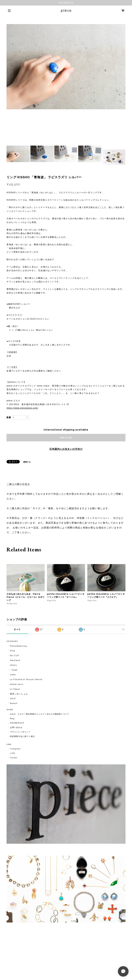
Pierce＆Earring (18, 646)
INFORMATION (66, 3)
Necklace (15, 660)
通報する (27, 462)
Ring (12, 651)
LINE (13, 753)
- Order (14, 670)
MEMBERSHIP (17, 723)
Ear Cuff (14, 655)
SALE (13, 698)
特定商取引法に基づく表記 (22, 736)
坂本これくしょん (19, 694)
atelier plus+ (17, 684)
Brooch (14, 703)
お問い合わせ (16, 727)
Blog (12, 719)
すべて (17, 629)
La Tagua (15, 689)
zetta (13, 675)
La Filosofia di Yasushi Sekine (26, 679)
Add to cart (66, 438)
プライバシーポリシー (20, 732)
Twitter (14, 758)
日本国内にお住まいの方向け (66, 449)
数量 (9, 417)
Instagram (15, 749)
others (13, 665)
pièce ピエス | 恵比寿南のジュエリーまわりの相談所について (40, 714)
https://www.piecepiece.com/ (22, 408)
